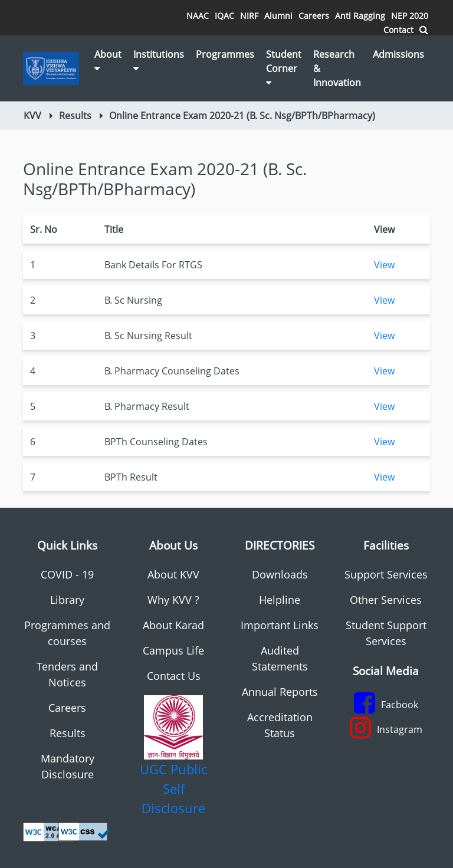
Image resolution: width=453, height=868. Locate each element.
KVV (32, 116)
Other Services (386, 600)
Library (67, 600)
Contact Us (174, 676)
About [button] (108, 60)
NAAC (198, 16)
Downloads (280, 574)
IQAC (224, 16)
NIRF (249, 16)
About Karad (173, 625)
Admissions (398, 54)
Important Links (280, 625)
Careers (314, 16)
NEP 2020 (410, 16)
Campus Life (173, 650)
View (384, 265)
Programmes (225, 54)
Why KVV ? (173, 600)
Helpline (280, 600)
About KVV (173, 574)
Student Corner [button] (284, 68)
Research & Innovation (337, 68)
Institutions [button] (159, 60)
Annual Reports (280, 692)
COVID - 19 (67, 574)
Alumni (278, 16)
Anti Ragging (360, 16)
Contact (398, 30)
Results (75, 116)
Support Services (386, 574)
